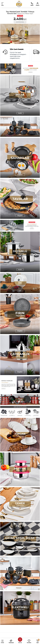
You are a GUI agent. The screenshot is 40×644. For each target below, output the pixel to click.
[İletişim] (32, 4)
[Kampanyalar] (11, 641)
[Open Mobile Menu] (3, 4)
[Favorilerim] (29, 641)
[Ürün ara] (20, 639)
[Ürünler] (2, 641)
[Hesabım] (38, 4)
